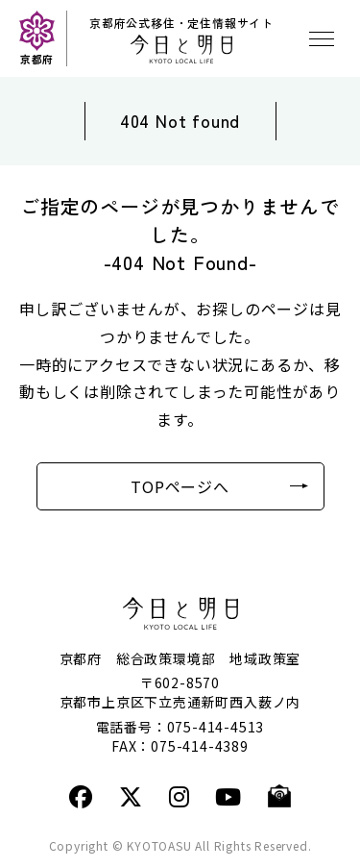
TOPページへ (180, 486)
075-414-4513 (216, 727)
